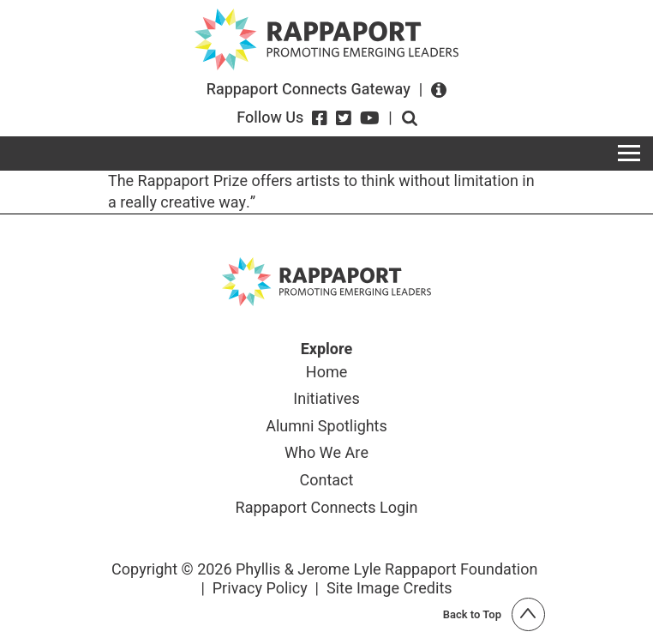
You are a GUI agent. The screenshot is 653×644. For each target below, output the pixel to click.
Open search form (410, 118)
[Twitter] (344, 118)
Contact (327, 482)
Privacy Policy (260, 589)
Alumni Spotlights (326, 428)
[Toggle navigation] (629, 153)
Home (326, 374)
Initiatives (326, 400)
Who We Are (326, 454)
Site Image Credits (389, 589)
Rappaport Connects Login (327, 509)
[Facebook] (320, 118)
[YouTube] (370, 118)
